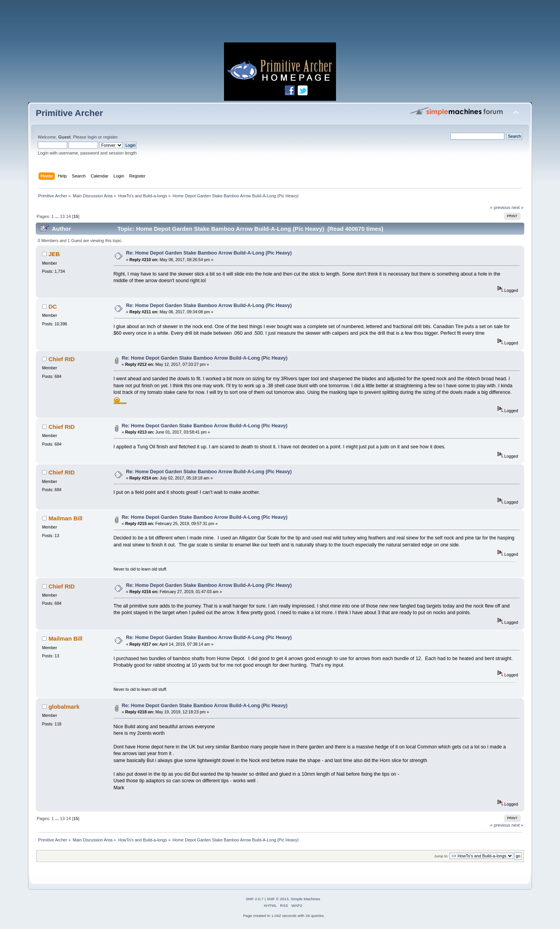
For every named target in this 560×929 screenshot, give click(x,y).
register (110, 137)
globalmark (64, 707)
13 (62, 216)
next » (517, 207)
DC (53, 306)
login (92, 137)
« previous (500, 207)
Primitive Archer (69, 113)
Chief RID (62, 359)
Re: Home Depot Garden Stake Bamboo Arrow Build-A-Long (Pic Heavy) (209, 253)
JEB (54, 254)
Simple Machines (305, 899)
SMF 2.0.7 (255, 899)
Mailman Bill (66, 518)
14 (68, 216)
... (58, 216)
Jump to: (441, 856)
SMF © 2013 (278, 899)
